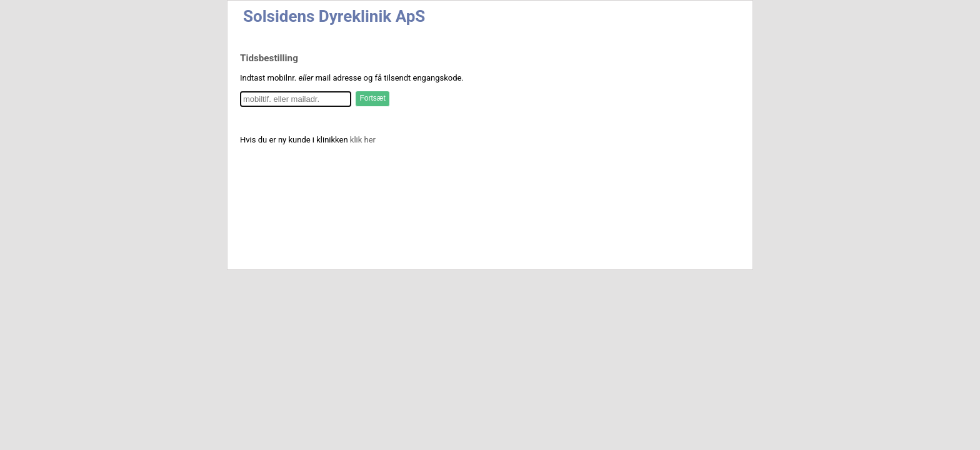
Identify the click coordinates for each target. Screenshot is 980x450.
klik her (363, 140)
